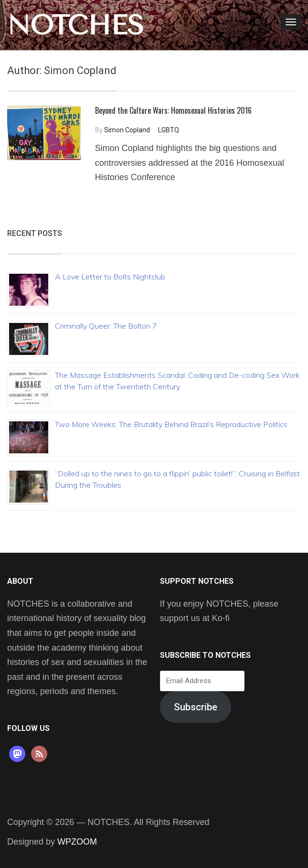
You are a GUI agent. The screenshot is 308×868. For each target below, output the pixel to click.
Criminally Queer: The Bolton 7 (106, 326)
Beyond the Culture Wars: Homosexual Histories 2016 (173, 110)
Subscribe (196, 707)
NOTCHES (75, 25)
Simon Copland (127, 130)
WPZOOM (77, 842)
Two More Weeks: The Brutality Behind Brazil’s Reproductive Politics (171, 424)
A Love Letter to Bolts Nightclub (110, 277)
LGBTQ (169, 130)
